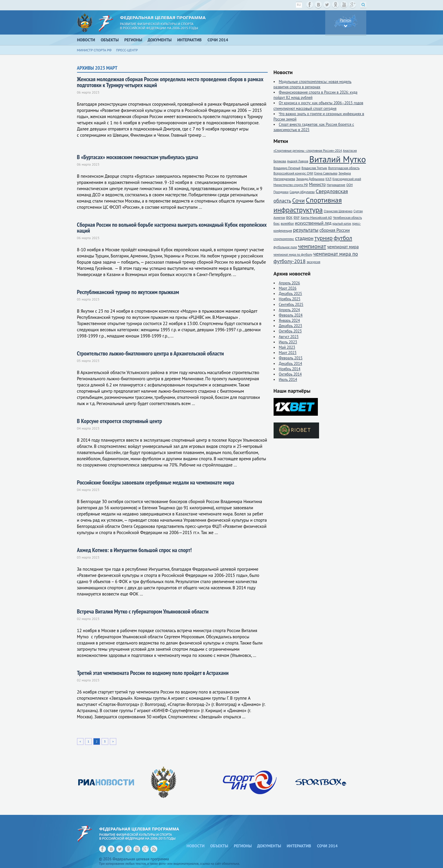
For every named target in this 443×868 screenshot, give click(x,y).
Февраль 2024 (291, 315)
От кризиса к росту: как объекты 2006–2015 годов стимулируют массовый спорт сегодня (318, 106)
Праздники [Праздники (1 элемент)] (281, 192)
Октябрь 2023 (290, 331)
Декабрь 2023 (291, 326)
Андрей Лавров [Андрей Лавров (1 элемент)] (298, 161)
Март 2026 (288, 288)
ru (299, 5)
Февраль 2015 (291, 358)
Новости (86, 40)
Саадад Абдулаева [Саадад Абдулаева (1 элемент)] (302, 192)
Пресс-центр (127, 50)
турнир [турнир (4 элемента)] (324, 238)
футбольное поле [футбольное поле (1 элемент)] (285, 247)
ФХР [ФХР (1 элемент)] (296, 218)
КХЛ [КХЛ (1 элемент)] (328, 179)
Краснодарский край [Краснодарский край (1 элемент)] (347, 179)
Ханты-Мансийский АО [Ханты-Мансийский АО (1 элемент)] (316, 218)
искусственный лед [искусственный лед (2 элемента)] (313, 223)
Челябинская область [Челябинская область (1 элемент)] (347, 218)
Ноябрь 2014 (290, 369)
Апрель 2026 (290, 283)
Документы (160, 40)
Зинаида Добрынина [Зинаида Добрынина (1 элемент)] (310, 179)
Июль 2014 (288, 380)
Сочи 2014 (218, 40)
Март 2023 (288, 353)
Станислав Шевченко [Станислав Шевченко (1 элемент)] (338, 211)
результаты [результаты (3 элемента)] (306, 230)
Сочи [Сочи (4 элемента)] (299, 200)
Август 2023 (289, 337)
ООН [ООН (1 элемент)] (349, 185)
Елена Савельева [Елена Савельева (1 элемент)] (326, 173)
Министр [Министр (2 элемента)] (317, 184)
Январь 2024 (290, 320)
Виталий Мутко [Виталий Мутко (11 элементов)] (338, 159)
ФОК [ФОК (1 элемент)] (289, 218)
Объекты (110, 40)
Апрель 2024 (290, 310)
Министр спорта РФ (94, 50)
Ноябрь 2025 (290, 299)
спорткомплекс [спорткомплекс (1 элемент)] (284, 239)
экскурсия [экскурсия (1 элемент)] (313, 262)
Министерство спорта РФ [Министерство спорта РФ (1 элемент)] (291, 185)
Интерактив (190, 40)
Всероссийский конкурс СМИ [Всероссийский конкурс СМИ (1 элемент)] (294, 173)
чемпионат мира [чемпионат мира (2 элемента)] (343, 247)
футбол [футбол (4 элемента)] (343, 238)
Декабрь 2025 (291, 294)
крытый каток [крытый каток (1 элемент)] (342, 223)
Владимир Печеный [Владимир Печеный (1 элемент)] (287, 168)
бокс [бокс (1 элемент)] (277, 223)
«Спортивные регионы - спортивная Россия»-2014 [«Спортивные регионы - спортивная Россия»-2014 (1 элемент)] (308, 151)
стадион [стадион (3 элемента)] (304, 238)
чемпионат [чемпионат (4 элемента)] (312, 246)
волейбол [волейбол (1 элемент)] (287, 223)
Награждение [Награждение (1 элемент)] (336, 185)
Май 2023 (287, 347)
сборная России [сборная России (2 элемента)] (335, 230)
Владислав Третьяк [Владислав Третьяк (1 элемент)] (314, 168)
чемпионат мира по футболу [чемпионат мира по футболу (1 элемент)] (293, 254)
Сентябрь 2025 (291, 305)
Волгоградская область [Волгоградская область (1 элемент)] (344, 168)
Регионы (133, 40)
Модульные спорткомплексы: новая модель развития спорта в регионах (313, 84)
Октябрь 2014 (290, 374)
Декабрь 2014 (291, 364)
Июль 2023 (288, 342)
